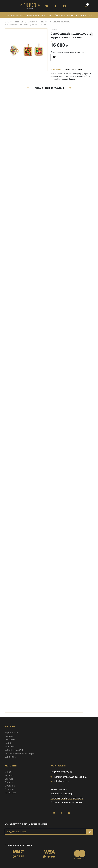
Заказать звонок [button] (59, 789)
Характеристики (73, 70)
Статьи (9, 779)
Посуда (9, 736)
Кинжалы (10, 746)
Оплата (9, 782)
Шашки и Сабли (14, 750)
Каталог (9, 775)
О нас (8, 772)
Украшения (11, 733)
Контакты (10, 792)
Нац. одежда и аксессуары (20, 753)
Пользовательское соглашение (66, 802)
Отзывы (9, 789)
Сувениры (10, 757)
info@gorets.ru (62, 781)
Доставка (10, 786)
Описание (56, 70)
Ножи (8, 743)
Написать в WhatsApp (62, 794)
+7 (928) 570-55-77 (61, 772)
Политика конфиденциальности (67, 798)
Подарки (10, 739)
